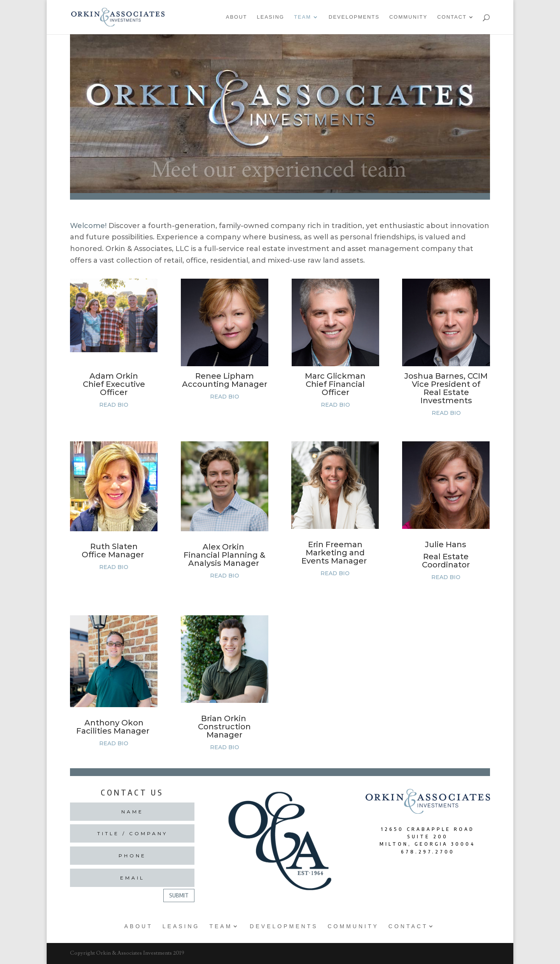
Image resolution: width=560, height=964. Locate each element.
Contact (452, 17)
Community (408, 17)
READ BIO (114, 405)
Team (303, 17)
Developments (354, 17)
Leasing (271, 17)
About (237, 17)
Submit (179, 895)
